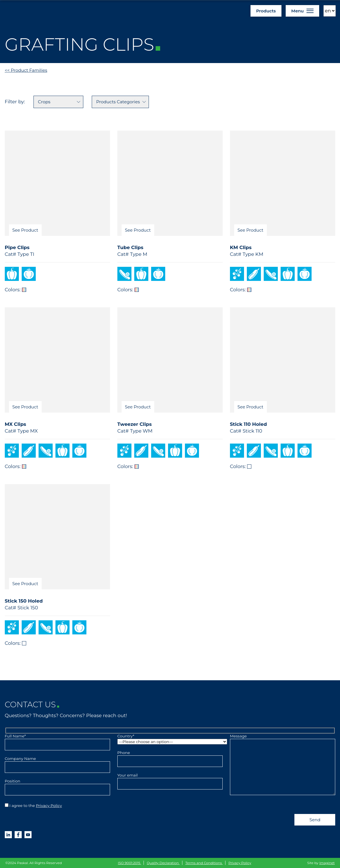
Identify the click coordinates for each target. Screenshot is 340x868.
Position (58, 785)
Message (283, 765)
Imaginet (327, 863)
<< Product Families (26, 70)
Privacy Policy (49, 806)
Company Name (58, 763)
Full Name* (58, 740)
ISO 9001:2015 (130, 863)
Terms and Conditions (204, 863)
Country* (170, 739)
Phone (170, 757)
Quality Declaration (163, 863)
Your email (170, 779)
